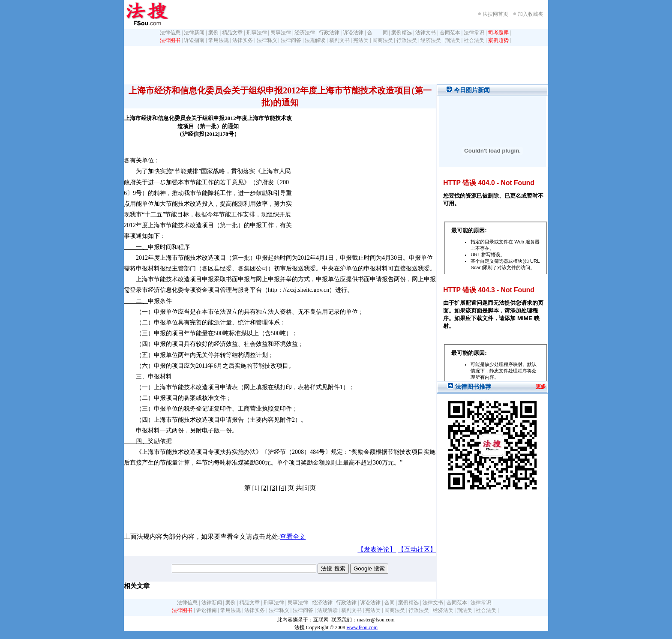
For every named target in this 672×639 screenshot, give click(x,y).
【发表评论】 (377, 549)
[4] (283, 488)
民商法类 (383, 40)
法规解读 (315, 40)
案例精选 (402, 33)
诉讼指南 (194, 40)
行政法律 (329, 33)
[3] (274, 488)
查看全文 (293, 537)
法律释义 (267, 40)
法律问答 (291, 40)
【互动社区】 (417, 549)
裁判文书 (339, 40)
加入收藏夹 (531, 14)
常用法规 (219, 40)
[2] (265, 488)
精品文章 (232, 33)
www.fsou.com (362, 627)
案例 (213, 33)
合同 (390, 603)
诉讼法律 (353, 33)
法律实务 (243, 40)
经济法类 (431, 40)
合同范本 (450, 33)
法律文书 (426, 33)
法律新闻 (194, 33)
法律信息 (170, 33)
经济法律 (305, 33)
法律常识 (474, 33)
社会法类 (474, 40)
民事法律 (281, 33)
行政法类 (407, 40)
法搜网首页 (495, 14)
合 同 (378, 33)
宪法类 (361, 40)
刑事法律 (257, 33)
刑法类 (453, 40)
